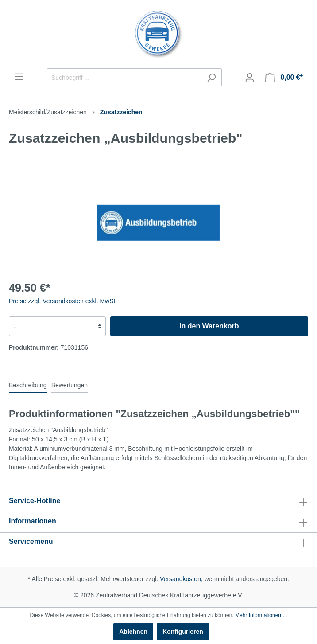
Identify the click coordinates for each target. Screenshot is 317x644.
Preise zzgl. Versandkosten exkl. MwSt (62, 301)
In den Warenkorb (209, 326)
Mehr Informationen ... (261, 615)
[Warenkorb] (284, 78)
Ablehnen (133, 632)
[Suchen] (211, 77)
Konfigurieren (183, 632)
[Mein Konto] (250, 78)
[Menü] (19, 77)
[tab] (28, 385)
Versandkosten (180, 579)
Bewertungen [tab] (70, 385)
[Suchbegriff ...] (124, 77)
